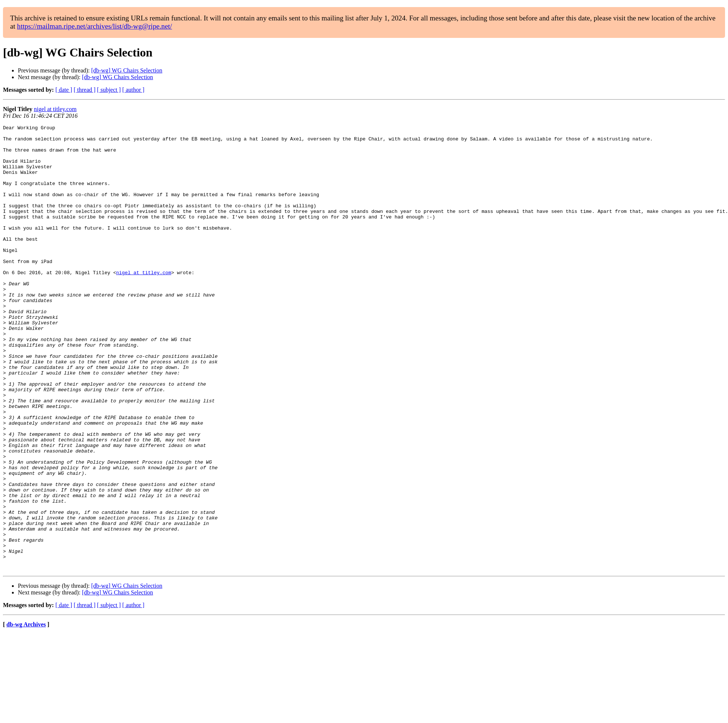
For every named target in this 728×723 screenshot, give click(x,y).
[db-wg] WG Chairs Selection (127, 70)
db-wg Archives (26, 714)
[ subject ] (109, 90)
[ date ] (64, 90)
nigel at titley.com (55, 109)
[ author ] (133, 90)
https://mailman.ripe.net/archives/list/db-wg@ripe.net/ (95, 26)
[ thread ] (85, 90)
